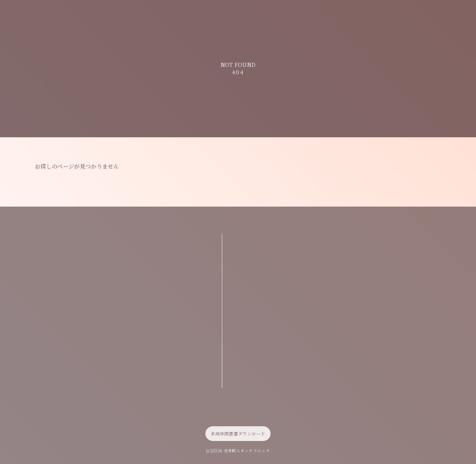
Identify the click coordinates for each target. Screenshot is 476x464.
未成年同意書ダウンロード (238, 434)
